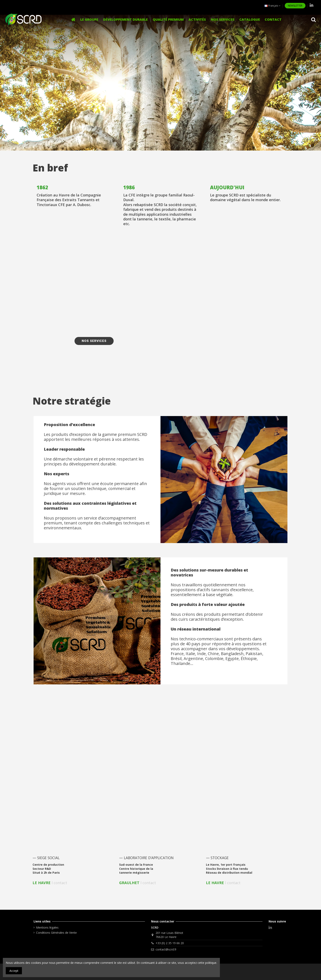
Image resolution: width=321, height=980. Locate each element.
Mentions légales (47, 927)
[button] (197, 20)
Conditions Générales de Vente (56, 933)
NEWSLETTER (295, 6)
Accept (14, 971)
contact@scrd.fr (166, 949)
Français (272, 6)
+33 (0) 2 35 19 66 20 (170, 943)
